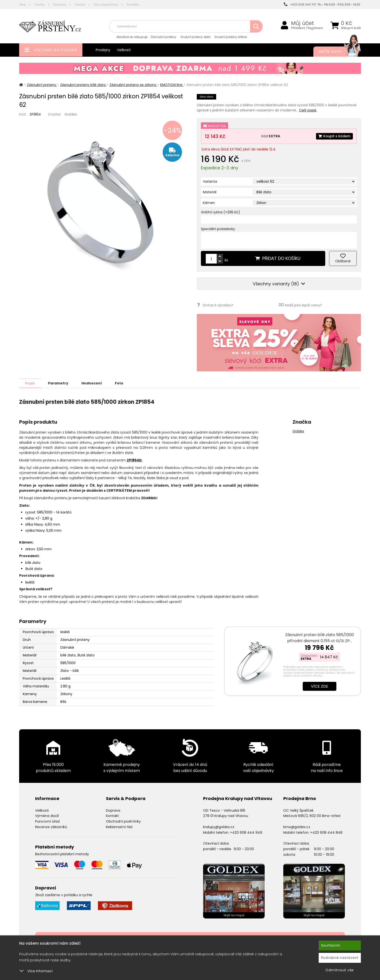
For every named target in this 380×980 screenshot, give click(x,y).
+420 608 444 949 (246, 832)
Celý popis (308, 110)
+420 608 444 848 (326, 832)
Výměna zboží (47, 816)
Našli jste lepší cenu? (301, 305)
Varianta (210, 181)
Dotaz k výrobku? (215, 305)
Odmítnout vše (340, 970)
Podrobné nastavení (340, 958)
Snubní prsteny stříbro (231, 37)
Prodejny (103, 50)
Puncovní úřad (47, 821)
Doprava (60, 4)
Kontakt (112, 816)
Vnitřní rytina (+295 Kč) (221, 212)
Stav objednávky (106, 4)
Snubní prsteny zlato (195, 37)
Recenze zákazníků (51, 827)
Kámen (209, 203)
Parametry (59, 383)
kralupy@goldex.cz (219, 827)
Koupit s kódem (334, 136)
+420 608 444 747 (300, 4)
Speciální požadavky (218, 229)
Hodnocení (94, 383)
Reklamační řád (119, 827)
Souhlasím (331, 945)
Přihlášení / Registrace (307, 28)
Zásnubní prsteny (163, 37)
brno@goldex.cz (297, 827)
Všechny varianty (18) (279, 284)
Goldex (71, 114)
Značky (40, 4)
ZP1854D (134, 460)
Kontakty (133, 4)
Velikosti (124, 50)
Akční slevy (335, 52)
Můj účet (303, 23)
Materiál (210, 192)
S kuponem (309, 655)
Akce (23, 4)
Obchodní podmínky (123, 821)
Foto (122, 383)
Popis (30, 383)
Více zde (320, 686)
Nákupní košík (351, 28)
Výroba (80, 4)
